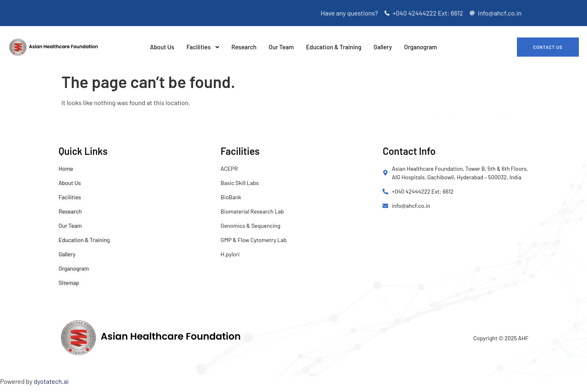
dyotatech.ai (51, 381)
